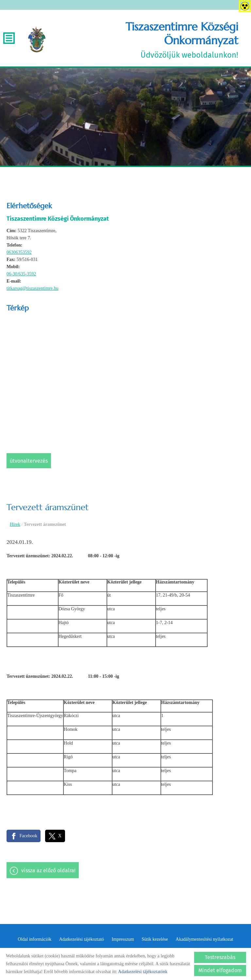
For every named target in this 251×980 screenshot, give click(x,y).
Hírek (15, 525)
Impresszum (123, 940)
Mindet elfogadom (220, 970)
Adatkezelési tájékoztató (82, 940)
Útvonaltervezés (29, 461)
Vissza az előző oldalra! (48, 871)
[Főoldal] (37, 40)
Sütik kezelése (155, 940)
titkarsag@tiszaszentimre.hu (33, 289)
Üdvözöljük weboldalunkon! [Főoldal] (145, 40)
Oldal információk (34, 940)
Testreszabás (220, 957)
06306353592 (19, 253)
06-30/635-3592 (21, 274)
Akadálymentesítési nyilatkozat (205, 940)
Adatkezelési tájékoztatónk (143, 972)
